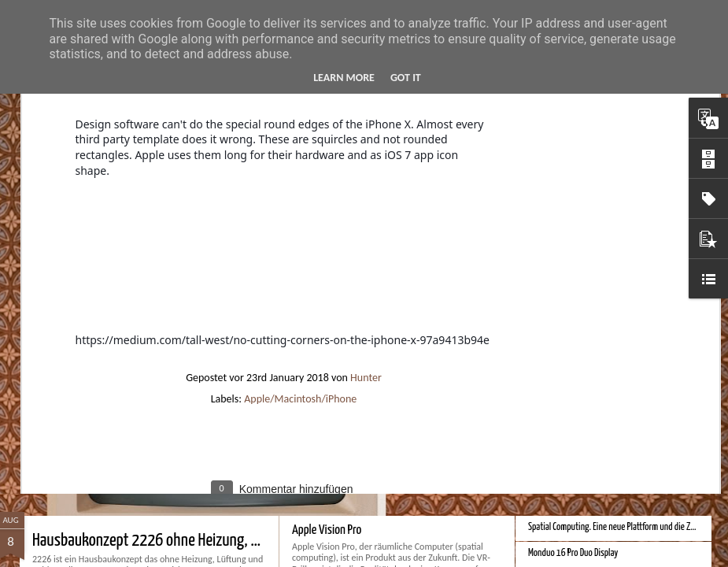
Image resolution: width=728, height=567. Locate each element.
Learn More (344, 78)
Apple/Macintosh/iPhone (300, 233)
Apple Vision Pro (327, 530)
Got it (406, 78)
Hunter (366, 211)
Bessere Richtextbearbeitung (577, 376)
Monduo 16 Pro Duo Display (573, 553)
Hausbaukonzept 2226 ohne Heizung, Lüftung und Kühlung (202, 541)
